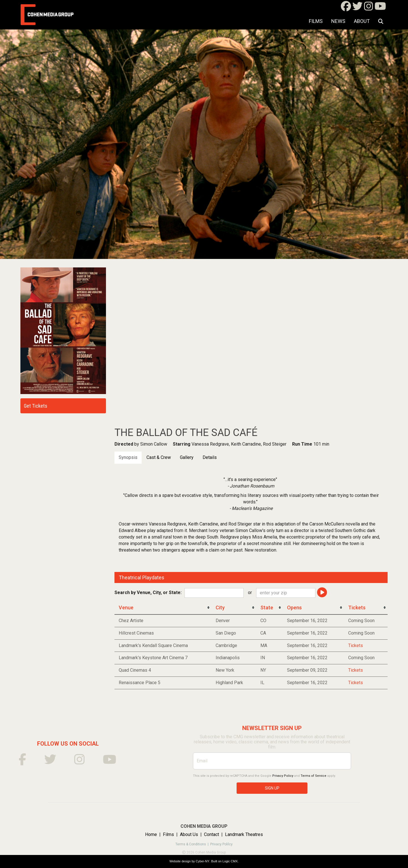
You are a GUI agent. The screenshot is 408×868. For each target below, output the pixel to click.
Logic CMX (230, 861)
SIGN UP (272, 788)
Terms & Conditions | (193, 844)
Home (151, 834)
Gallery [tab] (187, 457)
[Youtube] (380, 8)
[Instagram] (369, 8)
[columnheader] (163, 608)
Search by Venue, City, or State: (148, 593)
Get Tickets (36, 406)
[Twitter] (358, 8)
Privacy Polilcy (221, 844)
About (362, 21)
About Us (189, 834)
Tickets (356, 645)
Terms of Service (314, 776)
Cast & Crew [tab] (159, 457)
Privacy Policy (283, 776)
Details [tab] (210, 457)
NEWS (338, 21)
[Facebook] (346, 8)
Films (316, 21)
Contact (212, 834)
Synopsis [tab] (128, 457)
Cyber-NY (203, 861)
